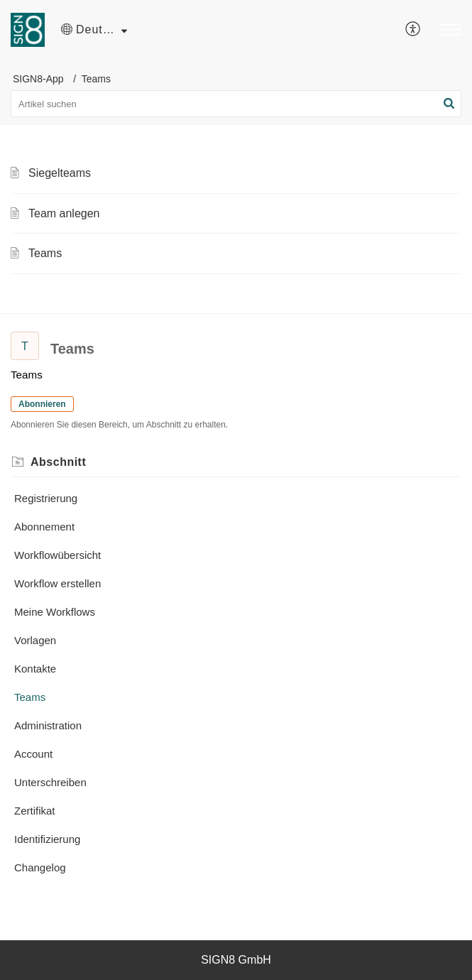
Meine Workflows (55, 612)
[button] (94, 30)
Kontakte (35, 669)
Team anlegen (64, 213)
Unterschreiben (50, 782)
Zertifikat (35, 811)
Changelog (40, 867)
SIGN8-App (38, 79)
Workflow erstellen (57, 583)
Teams (45, 253)
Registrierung (46, 498)
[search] (236, 104)
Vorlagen (35, 640)
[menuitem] (413, 30)
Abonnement (44, 527)
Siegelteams (60, 173)
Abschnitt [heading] (58, 462)
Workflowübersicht (57, 555)
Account (33, 754)
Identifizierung (47, 839)
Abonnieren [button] (42, 404)
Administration (48, 725)
